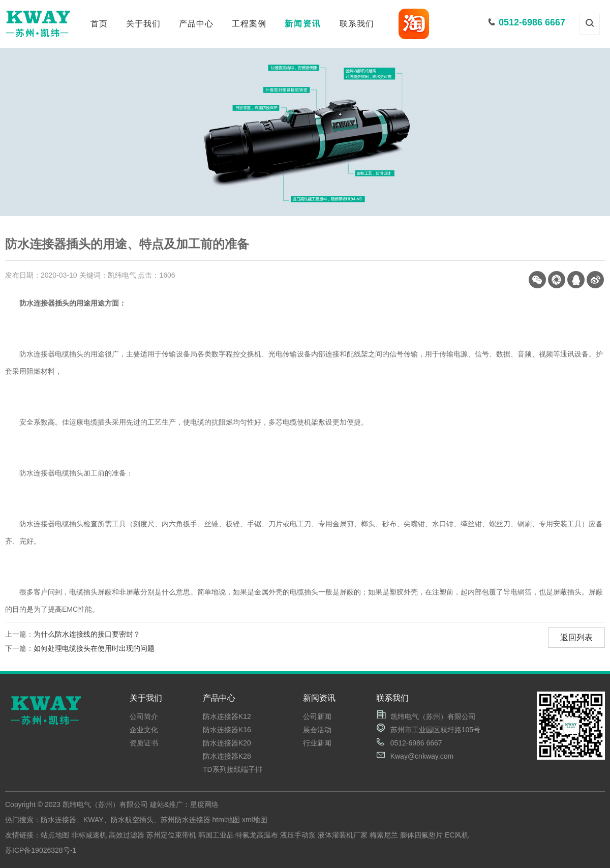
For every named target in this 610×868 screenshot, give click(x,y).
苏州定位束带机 (171, 835)
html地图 (226, 820)
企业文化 (144, 730)
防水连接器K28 (227, 756)
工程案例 (249, 24)
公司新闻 (317, 716)
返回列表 (576, 637)
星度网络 (204, 804)
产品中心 (196, 24)
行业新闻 (317, 743)
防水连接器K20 (227, 743)
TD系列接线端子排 (233, 769)
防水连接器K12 (227, 716)
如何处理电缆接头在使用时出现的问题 (94, 648)
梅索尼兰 (384, 835)
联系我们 (357, 24)
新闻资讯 (303, 24)
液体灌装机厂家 (343, 835)
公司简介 (144, 716)
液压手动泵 (298, 835)
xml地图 (255, 820)
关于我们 (143, 24)
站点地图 (55, 835)
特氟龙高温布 (257, 835)
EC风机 (457, 835)
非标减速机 (89, 835)
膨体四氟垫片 (421, 835)
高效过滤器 (127, 835)
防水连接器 (58, 820)
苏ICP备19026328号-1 (41, 850)
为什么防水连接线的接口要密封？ (87, 634)
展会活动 (317, 730)
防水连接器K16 (227, 730)
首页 (99, 24)
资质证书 (144, 743)
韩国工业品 (216, 835)
